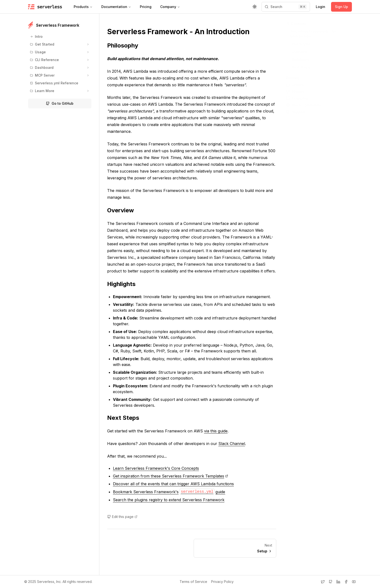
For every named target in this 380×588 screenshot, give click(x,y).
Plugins (295, 91)
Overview (123, 210)
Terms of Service (193, 582)
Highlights (124, 284)
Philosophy (126, 45)
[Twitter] (323, 582)
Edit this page (122, 517)
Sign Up (341, 7)
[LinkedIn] (338, 582)
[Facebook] (346, 582)
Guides (295, 85)
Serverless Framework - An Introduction (181, 32)
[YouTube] (354, 582)
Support (296, 112)
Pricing (146, 7)
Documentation (116, 7)
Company (170, 7)
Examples (297, 98)
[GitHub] (331, 582)
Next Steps (126, 418)
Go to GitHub (60, 103)
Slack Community (303, 105)
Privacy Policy (222, 582)
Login (321, 7)
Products (83, 7)
